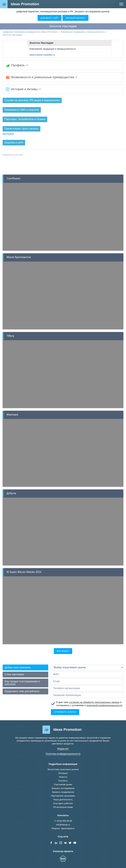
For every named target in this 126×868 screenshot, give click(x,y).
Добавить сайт (50, 18)
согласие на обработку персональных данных (94, 702)
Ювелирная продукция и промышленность (53, 49)
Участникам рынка (63, 785)
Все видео (63, 651)
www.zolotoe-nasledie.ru (42, 55)
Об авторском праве (63, 807)
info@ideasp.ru (63, 825)
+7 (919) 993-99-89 (63, 821)
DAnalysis (63, 773)
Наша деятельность (63, 800)
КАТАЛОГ (8, 134)
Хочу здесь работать (63, 803)
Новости (63, 777)
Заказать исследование (63, 788)
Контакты (63, 781)
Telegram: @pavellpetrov (63, 828)
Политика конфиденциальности (63, 754)
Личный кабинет (75, 18)
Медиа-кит (63, 749)
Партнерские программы (63, 796)
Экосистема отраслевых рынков (63, 770)
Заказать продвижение (63, 792)
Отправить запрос (65, 712)
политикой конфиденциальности (104, 705)
